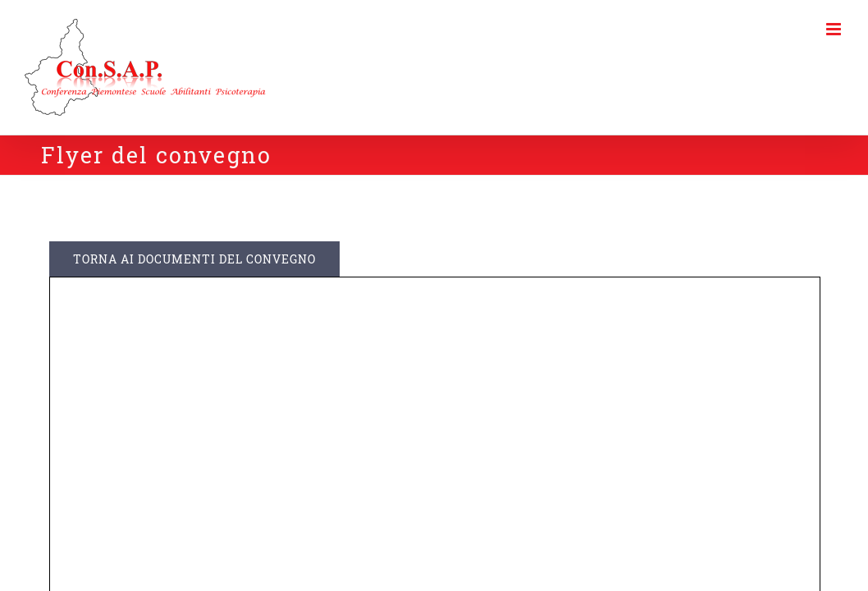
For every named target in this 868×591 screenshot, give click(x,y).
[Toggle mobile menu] (835, 29)
